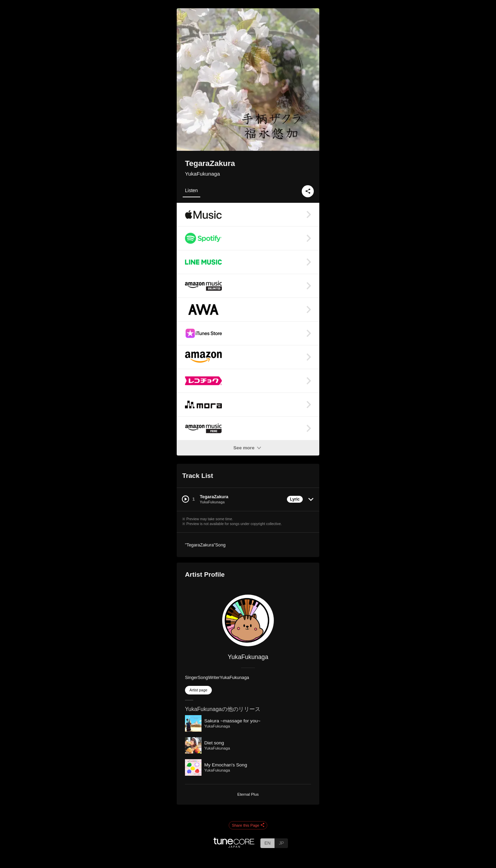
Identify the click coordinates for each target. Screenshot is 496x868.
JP (281, 843)
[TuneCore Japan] (234, 846)
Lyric (295, 499)
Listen (191, 190)
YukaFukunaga (202, 174)
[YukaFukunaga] (248, 620)
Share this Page (248, 826)
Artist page (198, 690)
